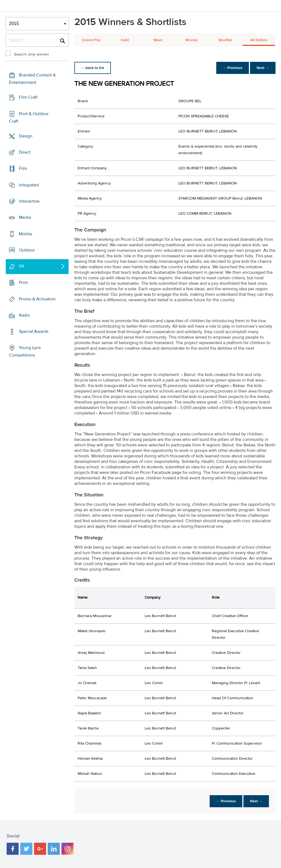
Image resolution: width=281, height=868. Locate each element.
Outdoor (27, 250)
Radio (24, 315)
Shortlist (225, 40)
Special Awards (34, 331)
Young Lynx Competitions (25, 351)
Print (23, 283)
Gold (125, 40)
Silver (158, 40)
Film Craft (28, 97)
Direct (25, 152)
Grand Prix (91, 40)
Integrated (29, 185)
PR (22, 266)
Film (23, 168)
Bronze (192, 40)
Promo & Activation (37, 299)
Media (25, 217)
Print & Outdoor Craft (29, 118)
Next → (263, 68)
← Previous (233, 68)
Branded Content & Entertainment (32, 79)
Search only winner (32, 54)
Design (26, 136)
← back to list (93, 68)
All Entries (259, 40)
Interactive (29, 201)
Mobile (26, 234)
